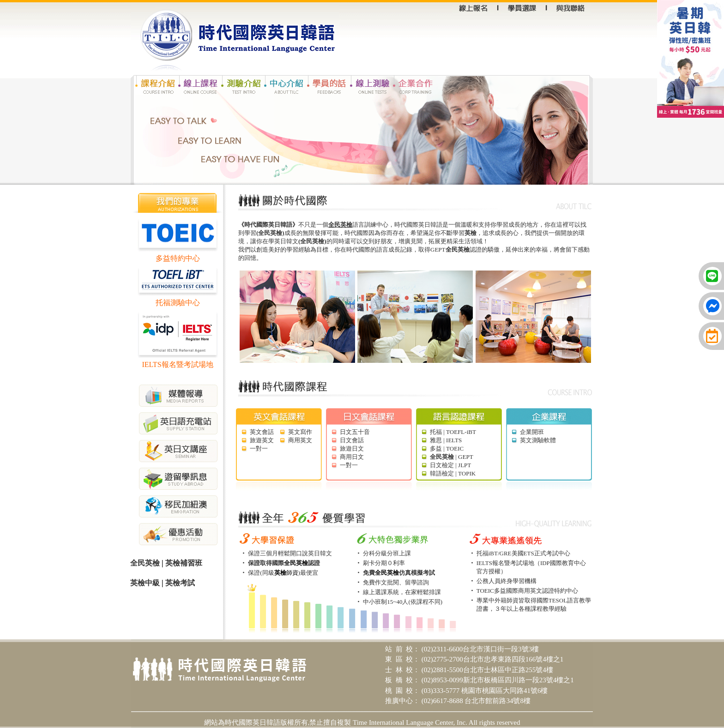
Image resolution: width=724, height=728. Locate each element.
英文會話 (262, 432)
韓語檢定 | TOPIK (453, 473)
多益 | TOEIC (447, 448)
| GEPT (452, 457)
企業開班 (532, 432)
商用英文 (300, 440)
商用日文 (352, 457)
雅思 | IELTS (446, 440)
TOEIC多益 (491, 591)
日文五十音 (355, 432)
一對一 (259, 448)
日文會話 (352, 440)
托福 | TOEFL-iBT (453, 432)
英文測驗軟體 (538, 440)
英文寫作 (300, 432)
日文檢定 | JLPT (450, 465)
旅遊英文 (262, 440)
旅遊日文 (352, 448)
